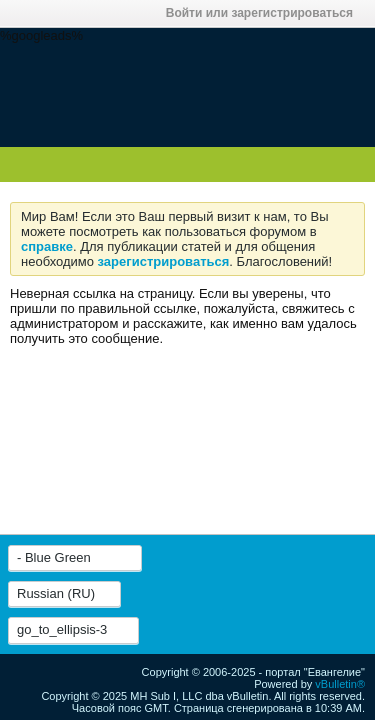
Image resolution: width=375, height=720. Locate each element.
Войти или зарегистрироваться (265, 13)
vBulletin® (340, 684)
